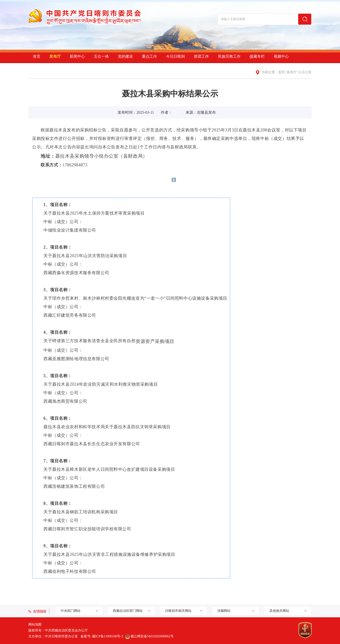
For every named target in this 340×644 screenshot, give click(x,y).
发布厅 (55, 56)
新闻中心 (77, 56)
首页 (37, 56)
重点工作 (149, 56)
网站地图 (35, 625)
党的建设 (125, 56)
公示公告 (305, 72)
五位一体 (101, 56)
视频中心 (281, 56)
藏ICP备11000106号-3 (108, 636)
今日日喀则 (175, 56)
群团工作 (201, 56)
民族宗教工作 (229, 56)
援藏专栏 (257, 56)
